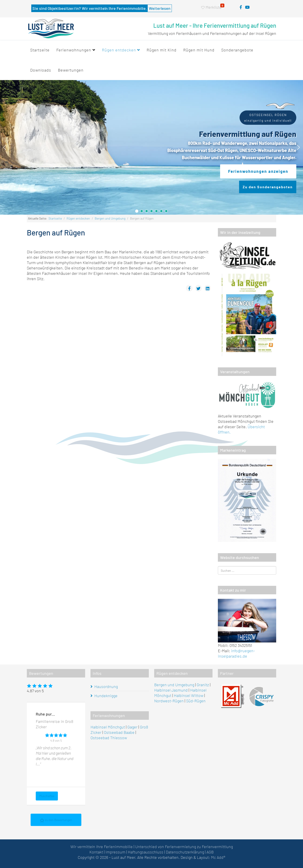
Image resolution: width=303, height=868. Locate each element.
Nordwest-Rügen (169, 701)
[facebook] (241, 7)
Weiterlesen (160, 8)
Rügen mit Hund (199, 50)
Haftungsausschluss (146, 852)
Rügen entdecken (119, 50)
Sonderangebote (237, 50)
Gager (132, 727)
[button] (5, 147)
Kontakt (96, 852)
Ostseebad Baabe (119, 732)
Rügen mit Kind (162, 50)
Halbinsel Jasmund (171, 690)
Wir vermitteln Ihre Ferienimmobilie (102, 847)
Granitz (203, 685)
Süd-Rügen (196, 701)
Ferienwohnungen (74, 50)
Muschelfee (47, 796)
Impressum (115, 852)
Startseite (40, 50)
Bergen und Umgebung (110, 218)
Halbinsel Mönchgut (108, 727)
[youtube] (247, 7)
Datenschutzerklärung (185, 852)
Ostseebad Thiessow (109, 738)
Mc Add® (218, 857)
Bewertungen (71, 70)
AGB (210, 852)
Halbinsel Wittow (189, 695)
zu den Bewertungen (56, 820)
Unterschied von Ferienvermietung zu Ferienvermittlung (184, 847)
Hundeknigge (106, 696)
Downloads (41, 70)
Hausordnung (106, 686)
